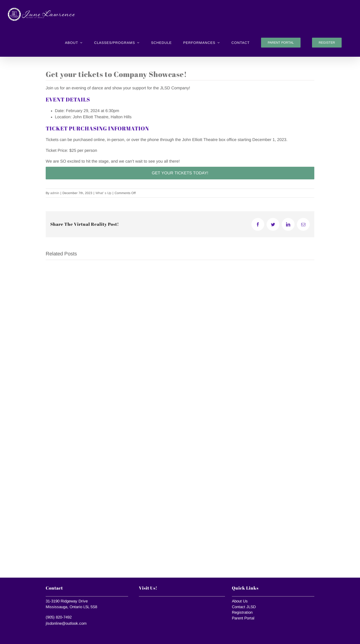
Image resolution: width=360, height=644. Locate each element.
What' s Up (103, 193)
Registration (242, 612)
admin (55, 193)
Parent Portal (243, 618)
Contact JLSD (244, 607)
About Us (240, 601)
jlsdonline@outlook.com (66, 623)
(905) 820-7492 (59, 617)
